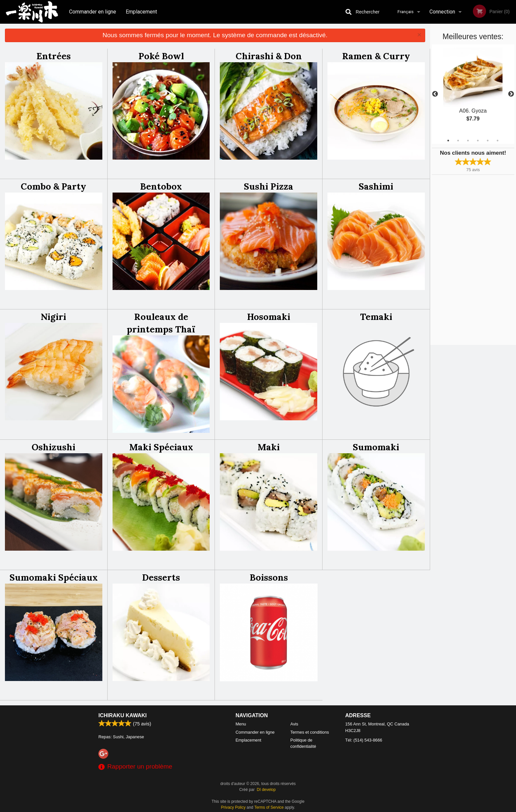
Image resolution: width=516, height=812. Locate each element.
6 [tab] (498, 141)
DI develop (266, 790)
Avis (294, 724)
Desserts (161, 577)
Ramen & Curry (376, 56)
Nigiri (53, 317)
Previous (435, 94)
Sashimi (376, 186)
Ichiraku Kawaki (123, 715)
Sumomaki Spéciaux (54, 577)
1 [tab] (448, 141)
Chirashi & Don (269, 56)
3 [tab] (468, 141)
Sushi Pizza (269, 186)
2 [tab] (458, 141)
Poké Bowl (161, 56)
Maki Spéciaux (161, 447)
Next (511, 94)
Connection (442, 12)
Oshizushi (53, 447)
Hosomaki (269, 317)
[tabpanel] (473, 90)
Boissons (269, 577)
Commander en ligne (93, 12)
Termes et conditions (310, 732)
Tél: (364, 740)
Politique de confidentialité (303, 743)
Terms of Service (269, 807)
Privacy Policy (233, 807)
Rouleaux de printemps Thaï (161, 323)
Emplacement (141, 12)
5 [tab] (488, 141)
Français (406, 12)
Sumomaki (376, 447)
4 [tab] (478, 141)
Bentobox (161, 186)
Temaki (376, 317)
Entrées (54, 56)
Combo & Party (53, 186)
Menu (241, 724)
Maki (269, 447)
